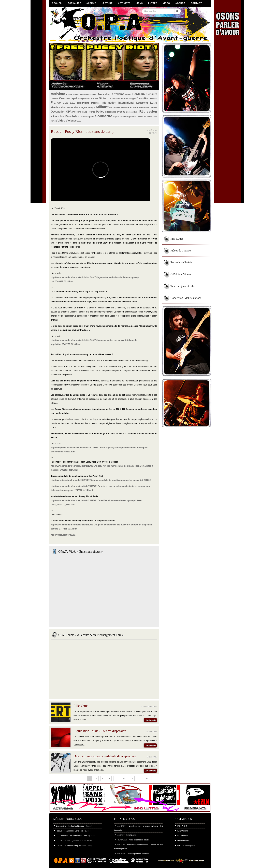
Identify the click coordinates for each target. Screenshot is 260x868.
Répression (148, 111)
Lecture (107, 3)
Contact (196, 3)
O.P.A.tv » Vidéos (181, 274)
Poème (91, 112)
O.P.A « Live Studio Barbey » (68, 846)
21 (139, 779)
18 (132, 779)
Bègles (128, 94)
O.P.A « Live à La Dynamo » (68, 841)
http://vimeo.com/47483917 (64, 535)
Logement (142, 103)
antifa (94, 94)
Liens (139, 3)
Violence (71, 121)
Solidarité (104, 116)
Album (76, 94)
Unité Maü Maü (184, 841)
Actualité (74, 3)
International (126, 103)
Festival (154, 99)
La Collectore (183, 836)
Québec (129, 112)
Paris (85, 112)
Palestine (77, 112)
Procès (121, 112)
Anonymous (85, 94)
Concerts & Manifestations (186, 298)
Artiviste (124, 3)
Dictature (105, 98)
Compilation (83, 99)
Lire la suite (150, 720)
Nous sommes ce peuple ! (140, 840)
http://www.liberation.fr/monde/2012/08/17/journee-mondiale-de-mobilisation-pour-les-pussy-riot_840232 (101, 480)
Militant (102, 107)
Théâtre (140, 117)
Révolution (73, 116)
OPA (69, 112)
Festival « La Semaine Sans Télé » (70, 831)
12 (116, 779)
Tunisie (54, 121)
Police (100, 112)
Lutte (154, 103)
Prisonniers (111, 112)
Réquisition (57, 116)
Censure (152, 94)
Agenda (180, 3)
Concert (94, 98)
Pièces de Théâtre (181, 251)
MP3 (111, 107)
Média (70, 107)
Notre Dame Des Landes (145, 107)
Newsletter (127, 107)
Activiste (58, 94)
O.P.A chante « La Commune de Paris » (72, 836)
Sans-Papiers (88, 117)
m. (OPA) (153, 133)
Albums (91, 3)
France (56, 103)
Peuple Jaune (132, 835)
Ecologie (131, 98)
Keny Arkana (183, 831)
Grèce (73, 103)
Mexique (91, 107)
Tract (155, 117)
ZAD (79, 121)
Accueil (57, 3)
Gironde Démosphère (186, 846)
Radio (136, 112)
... (154, 779)
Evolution (143, 98)
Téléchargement (128, 117)
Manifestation (59, 107)
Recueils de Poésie (181, 262)
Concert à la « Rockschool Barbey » (71, 826)
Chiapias (55, 99)
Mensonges (80, 107)
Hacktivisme (83, 103)
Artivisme (118, 94)
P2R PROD (182, 826)
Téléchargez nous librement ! (138, 854)
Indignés (95, 103)
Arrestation (104, 94)
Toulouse (148, 117)
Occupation (58, 112)
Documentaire (119, 99)
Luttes (153, 3)
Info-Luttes (177, 239)
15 (124, 779)
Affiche (69, 94)
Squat (116, 117)
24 (147, 779)
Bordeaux (139, 94)
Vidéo (166, 3)
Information (109, 103)
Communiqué (68, 98)
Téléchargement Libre (183, 286)
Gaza (65, 103)
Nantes (117, 107)
